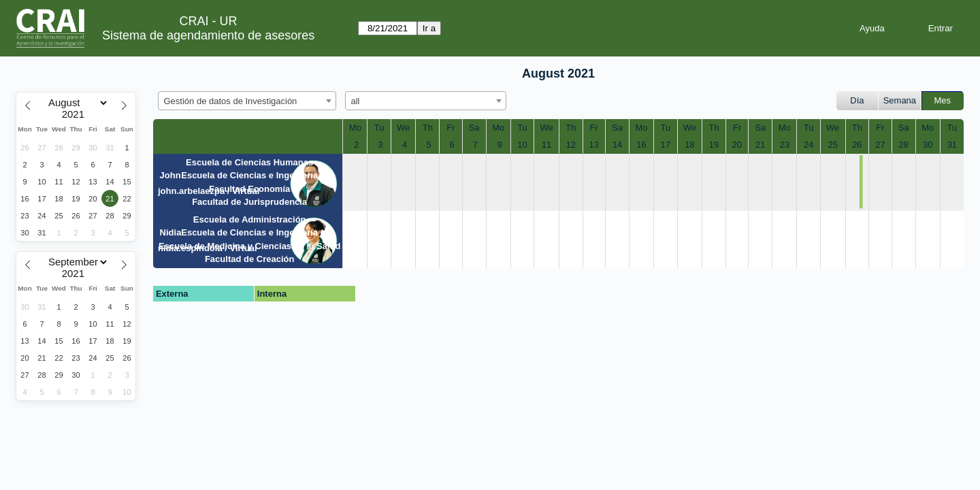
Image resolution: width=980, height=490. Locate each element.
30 (928, 145)
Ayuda (872, 28)
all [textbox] (356, 101)
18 (689, 145)
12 (570, 145)
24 (808, 145)
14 (617, 145)
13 (594, 145)
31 (952, 145)
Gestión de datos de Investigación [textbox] (231, 101)
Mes (943, 100)
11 (546, 145)
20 (737, 145)
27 (880, 145)
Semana (900, 100)
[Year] (76, 114)
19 (714, 145)
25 (832, 145)
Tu (379, 128)
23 (785, 145)
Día (857, 100)
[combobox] (247, 101)
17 (666, 145)
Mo (355, 128)
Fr (451, 128)
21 (760, 145)
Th (428, 128)
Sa (474, 128)
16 (641, 145)
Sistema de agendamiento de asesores (208, 35)
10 (522, 145)
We (403, 128)
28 (903, 145)
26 (857, 145)
